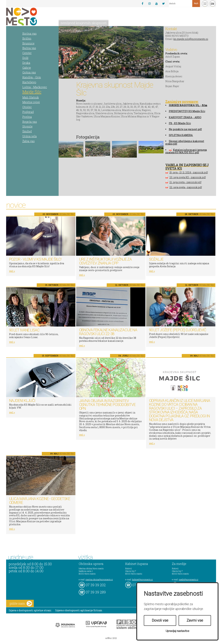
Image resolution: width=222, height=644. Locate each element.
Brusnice (28, 43)
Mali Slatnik (31, 97)
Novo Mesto (30, 17)
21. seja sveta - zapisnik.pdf (185, 182)
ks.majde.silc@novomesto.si (191, 39)
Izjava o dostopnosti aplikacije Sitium (79, 610)
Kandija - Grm (32, 77)
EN (213, 4)
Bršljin (27, 38)
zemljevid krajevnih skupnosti (84, 23)
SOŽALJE (156, 259)
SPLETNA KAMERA (181, 135)
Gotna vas (29, 72)
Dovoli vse (160, 620)
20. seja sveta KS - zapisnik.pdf (188, 177)
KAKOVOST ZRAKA (180, 117)
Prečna (27, 117)
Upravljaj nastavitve (177, 631)
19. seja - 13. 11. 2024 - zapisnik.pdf (189, 172)
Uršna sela (30, 136)
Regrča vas (30, 122)
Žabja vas (29, 141)
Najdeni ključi (22, 401)
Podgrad (28, 112)
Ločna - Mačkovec (35, 87)
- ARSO (197, 117)
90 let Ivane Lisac (24, 330)
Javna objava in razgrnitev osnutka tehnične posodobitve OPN (107, 405)
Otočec (27, 107)
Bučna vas (29, 48)
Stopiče (27, 126)
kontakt (205, 4)
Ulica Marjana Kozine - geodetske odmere (40, 501)
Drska (26, 63)
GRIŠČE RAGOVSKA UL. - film (189, 105)
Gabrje (27, 68)
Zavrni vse (195, 620)
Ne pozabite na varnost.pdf (185, 129)
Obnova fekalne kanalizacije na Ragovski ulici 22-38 (108, 332)
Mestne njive (31, 102)
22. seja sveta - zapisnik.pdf (186, 187)
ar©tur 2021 (111, 638)
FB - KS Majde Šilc (180, 123)
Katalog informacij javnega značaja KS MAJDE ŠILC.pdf (186, 151)
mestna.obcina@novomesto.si (99, 579)
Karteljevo (29, 82)
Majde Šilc (32, 92)
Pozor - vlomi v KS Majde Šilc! (35, 259)
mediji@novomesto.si (188, 579)
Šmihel (27, 131)
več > (12, 271)
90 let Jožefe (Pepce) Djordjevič (178, 330)
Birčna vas (29, 33)
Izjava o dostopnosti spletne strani (30, 610)
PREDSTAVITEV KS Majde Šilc (187, 111)
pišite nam (21, 604)
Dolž (25, 58)
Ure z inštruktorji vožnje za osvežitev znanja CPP (105, 261)
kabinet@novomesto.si (142, 579)
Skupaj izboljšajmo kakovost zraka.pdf (185, 142)
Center (27, 53)
